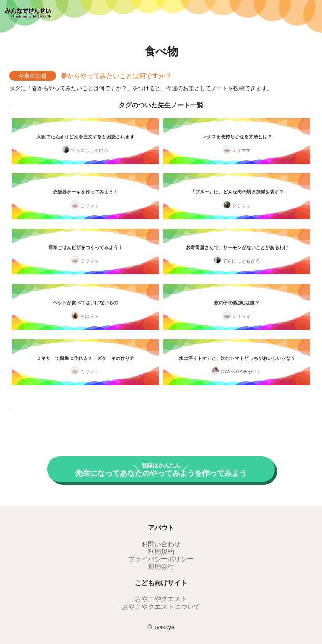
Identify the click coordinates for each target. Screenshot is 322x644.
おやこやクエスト (161, 599)
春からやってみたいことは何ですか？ (116, 76)
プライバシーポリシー (161, 559)
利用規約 (161, 551)
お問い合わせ (161, 544)
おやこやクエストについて (161, 607)
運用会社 (161, 566)
